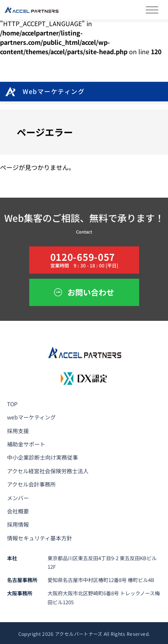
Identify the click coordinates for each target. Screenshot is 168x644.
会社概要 (18, 511)
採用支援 (18, 431)
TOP (12, 404)
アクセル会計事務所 (31, 484)
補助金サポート (26, 444)
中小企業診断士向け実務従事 (42, 457)
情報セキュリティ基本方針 (40, 538)
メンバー (18, 498)
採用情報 (18, 524)
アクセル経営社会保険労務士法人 (48, 471)
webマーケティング (31, 417)
